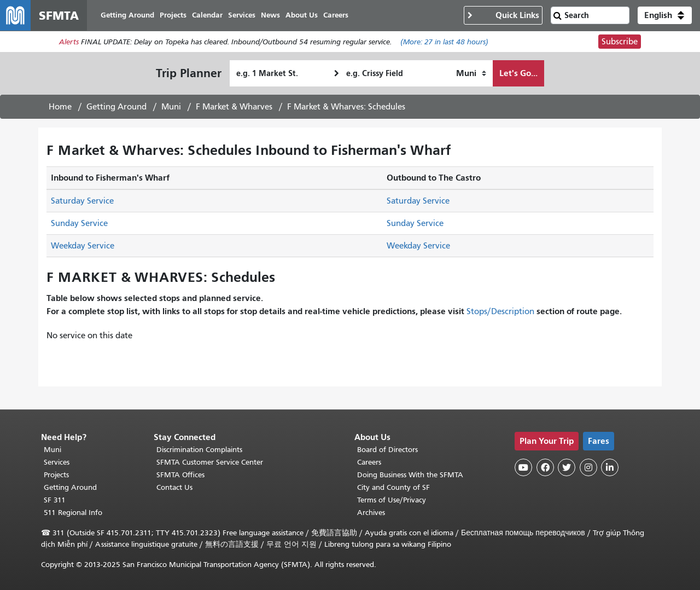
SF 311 (55, 500)
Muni (171, 107)
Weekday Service (83, 246)
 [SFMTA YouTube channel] (523, 467)
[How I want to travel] (471, 73)
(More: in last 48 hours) (444, 42)
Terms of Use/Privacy (392, 500)
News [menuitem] (270, 15)
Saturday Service (82, 201)
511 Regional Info (73, 513)
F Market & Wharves (234, 107)
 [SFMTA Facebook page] (545, 467)
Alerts (69, 42)
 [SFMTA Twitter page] (567, 467)
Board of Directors (387, 450)
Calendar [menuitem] (207, 15)
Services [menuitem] (242, 15)
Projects (56, 475)
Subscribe (620, 42)
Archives (371, 513)
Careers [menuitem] (336, 15)
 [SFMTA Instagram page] (588, 467)
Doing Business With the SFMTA (410, 475)
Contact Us (174, 487)
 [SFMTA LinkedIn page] (610, 467)
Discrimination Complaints (199, 450)
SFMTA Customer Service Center (210, 462)
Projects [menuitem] (173, 15)
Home (60, 107)
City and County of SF (393, 487)
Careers (369, 462)
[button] (665, 15)
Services (57, 462)
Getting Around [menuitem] (127, 15)
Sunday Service (79, 223)
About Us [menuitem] (302, 15)
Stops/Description (500, 311)
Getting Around (116, 107)
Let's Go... (518, 73)
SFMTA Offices (180, 475)
